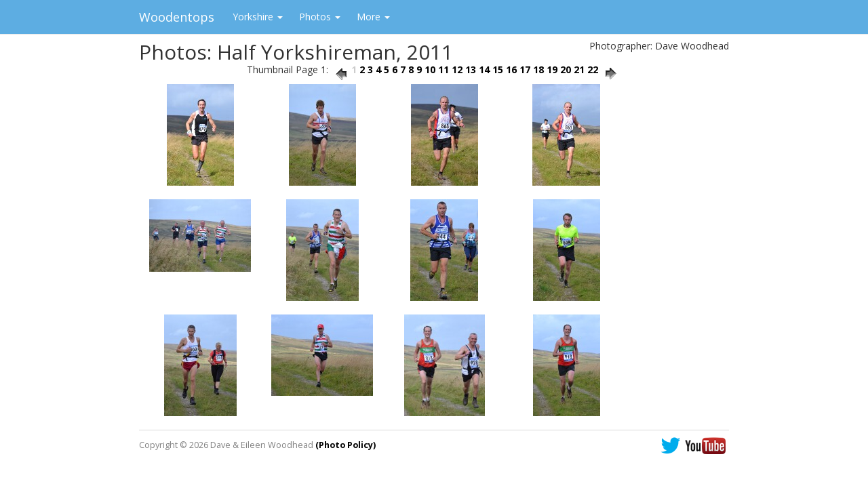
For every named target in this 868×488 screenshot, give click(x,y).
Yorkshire (258, 17)
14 (484, 69)
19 (552, 69)
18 (538, 69)
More (373, 17)
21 (579, 69)
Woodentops (177, 17)
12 (457, 69)
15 (498, 69)
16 (511, 69)
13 (471, 69)
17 (525, 69)
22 (593, 69)
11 (443, 69)
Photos (320, 17)
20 (566, 69)
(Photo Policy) (346, 445)
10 (430, 69)
